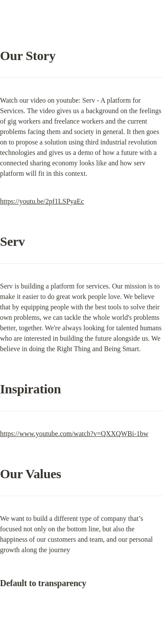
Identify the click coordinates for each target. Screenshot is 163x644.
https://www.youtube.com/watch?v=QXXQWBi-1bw (74, 434)
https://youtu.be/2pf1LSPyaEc (42, 201)
